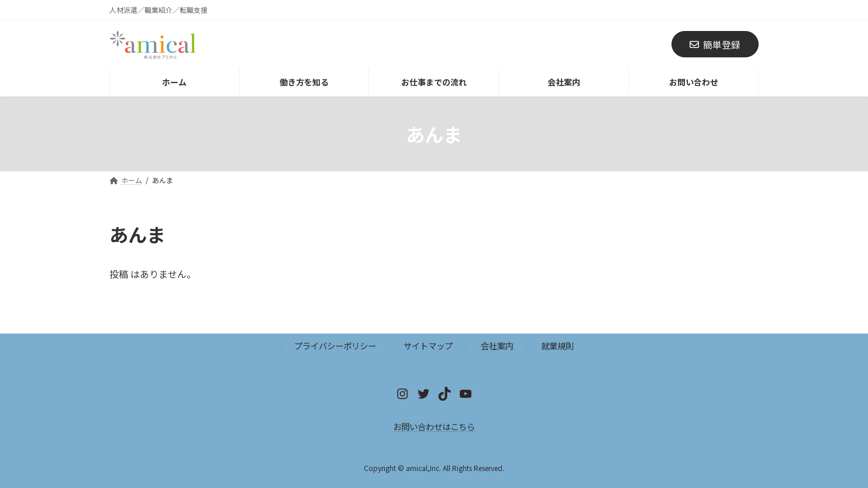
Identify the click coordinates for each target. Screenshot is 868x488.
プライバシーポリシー (335, 346)
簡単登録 (715, 44)
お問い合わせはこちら (434, 426)
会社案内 (497, 346)
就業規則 (557, 346)
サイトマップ (428, 346)
